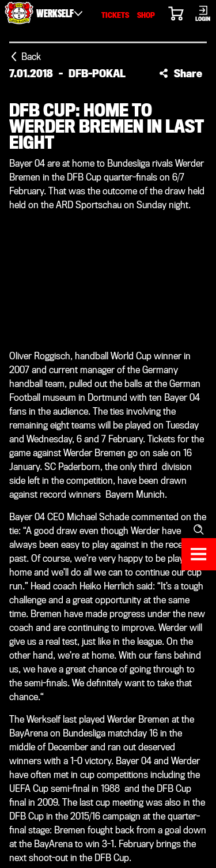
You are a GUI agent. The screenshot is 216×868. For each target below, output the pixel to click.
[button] (181, 73)
